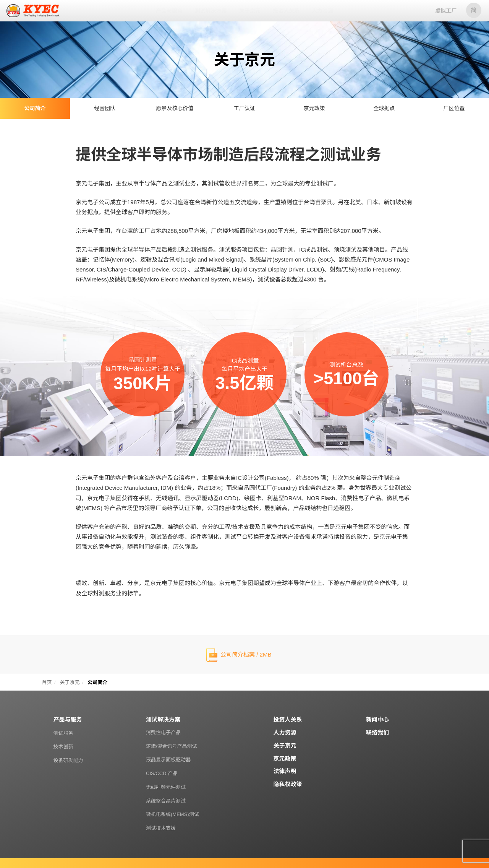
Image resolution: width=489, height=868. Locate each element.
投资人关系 (288, 719)
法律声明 (285, 771)
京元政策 (285, 758)
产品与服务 (68, 719)
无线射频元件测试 (166, 787)
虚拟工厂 (446, 11)
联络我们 (377, 732)
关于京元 (285, 745)
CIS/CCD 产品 (162, 773)
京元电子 (33, 11)
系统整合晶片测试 (166, 801)
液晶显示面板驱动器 (168, 760)
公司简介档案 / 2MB (246, 654)
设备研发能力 (68, 760)
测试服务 (63, 733)
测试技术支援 (161, 828)
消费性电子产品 (163, 732)
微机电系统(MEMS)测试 (172, 814)
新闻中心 (377, 719)
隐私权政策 (288, 784)
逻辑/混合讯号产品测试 (172, 746)
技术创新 (63, 747)
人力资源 (285, 732)
